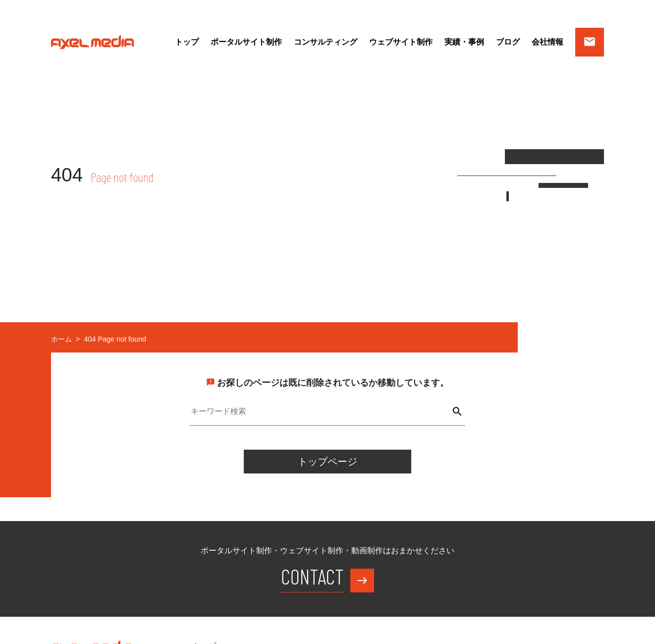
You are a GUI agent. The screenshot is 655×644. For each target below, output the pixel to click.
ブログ (508, 42)
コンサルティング (326, 42)
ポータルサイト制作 (246, 42)
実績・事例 (464, 42)
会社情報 (547, 42)
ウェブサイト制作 (401, 42)
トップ (187, 42)
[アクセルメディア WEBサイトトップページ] (92, 41)
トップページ (327, 462)
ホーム (61, 339)
